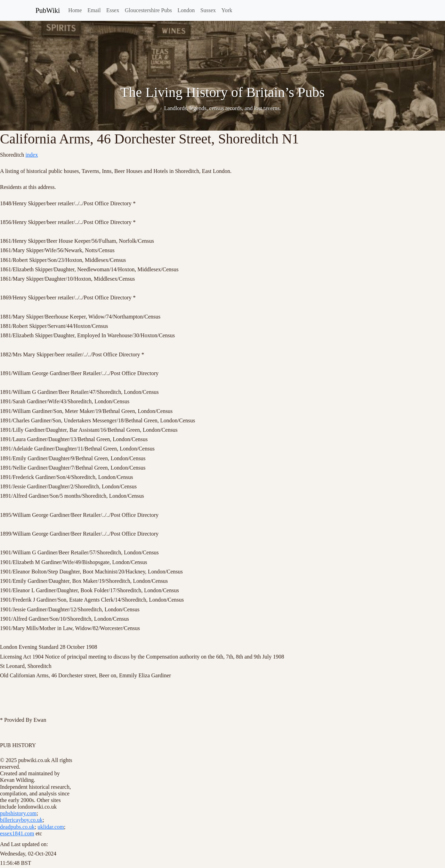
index (32, 155)
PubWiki (48, 10)
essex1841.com (17, 833)
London (186, 10)
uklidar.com (51, 827)
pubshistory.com (18, 813)
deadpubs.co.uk (17, 827)
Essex (113, 10)
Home (75, 10)
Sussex (208, 10)
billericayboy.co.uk (21, 820)
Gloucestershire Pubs (148, 10)
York (227, 10)
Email (94, 10)
